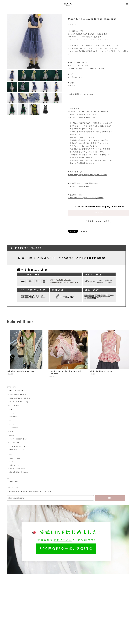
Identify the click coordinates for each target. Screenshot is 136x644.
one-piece (14, 413)
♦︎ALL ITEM (14, 405)
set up (12, 420)
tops (11, 409)
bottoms (13, 417)
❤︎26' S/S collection (18, 391)
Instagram (14, 482)
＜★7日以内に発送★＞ (19, 439)
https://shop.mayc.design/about (81, 117)
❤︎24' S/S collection (18, 450)
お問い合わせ (14, 465)
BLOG (12, 462)
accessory (14, 428)
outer (12, 424)
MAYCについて (15, 458)
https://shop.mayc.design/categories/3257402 (87, 175)
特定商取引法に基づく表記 (19, 472)
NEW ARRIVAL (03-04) (20, 398)
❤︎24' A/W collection (18, 446)
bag (11, 431)
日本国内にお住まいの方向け (99, 221)
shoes (12, 435)
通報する (84, 231)
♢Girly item (15, 442)
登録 (110, 498)
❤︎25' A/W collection (18, 394)
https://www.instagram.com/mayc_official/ (86, 198)
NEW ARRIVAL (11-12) (19, 402)
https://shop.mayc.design (79, 186)
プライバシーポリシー (17, 469)
